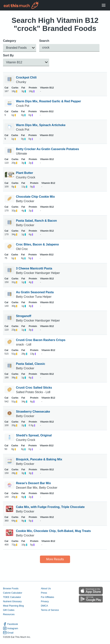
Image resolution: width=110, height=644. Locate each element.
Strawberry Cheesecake (33, 412)
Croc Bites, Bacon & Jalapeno (37, 244)
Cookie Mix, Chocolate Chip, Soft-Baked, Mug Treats (53, 531)
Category (10, 41)
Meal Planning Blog (13, 606)
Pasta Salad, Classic (31, 364)
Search (44, 41)
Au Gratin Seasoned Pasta (35, 292)
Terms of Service (50, 610)
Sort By (8, 55)
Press (44, 593)
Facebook (10, 624)
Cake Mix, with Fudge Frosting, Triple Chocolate (50, 507)
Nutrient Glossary (12, 601)
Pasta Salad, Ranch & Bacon (36, 221)
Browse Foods (11, 588)
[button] (20, 48)
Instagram (11, 628)
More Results (55, 559)
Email (8, 633)
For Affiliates (47, 597)
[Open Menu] (104, 5)
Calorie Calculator (13, 593)
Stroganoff (24, 316)
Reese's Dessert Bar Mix (33, 483)
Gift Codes (9, 610)
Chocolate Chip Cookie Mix (35, 197)
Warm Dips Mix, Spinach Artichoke (41, 125)
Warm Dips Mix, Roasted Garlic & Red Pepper (49, 101)
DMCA (44, 606)
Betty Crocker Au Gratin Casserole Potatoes (48, 149)
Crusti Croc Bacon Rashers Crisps (41, 340)
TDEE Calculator (12, 597)
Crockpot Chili (26, 77)
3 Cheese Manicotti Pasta (34, 268)
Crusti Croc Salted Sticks (34, 388)
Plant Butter (25, 173)
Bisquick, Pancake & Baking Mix (39, 459)
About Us (46, 588)
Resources (9, 614)
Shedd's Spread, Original (34, 435)
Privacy (45, 601)
